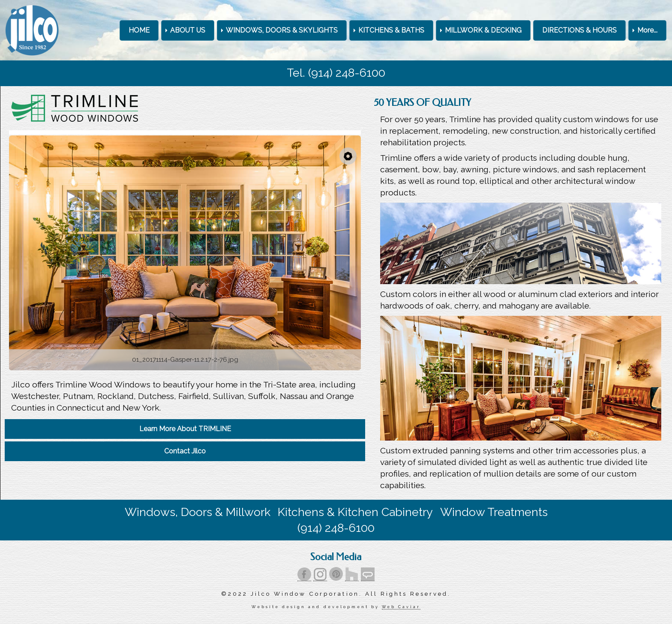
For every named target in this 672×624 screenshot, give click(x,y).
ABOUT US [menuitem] (188, 30)
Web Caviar (401, 607)
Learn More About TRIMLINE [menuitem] (185, 429)
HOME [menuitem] (139, 30)
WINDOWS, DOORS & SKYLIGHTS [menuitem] (282, 30)
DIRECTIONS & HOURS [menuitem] (579, 30)
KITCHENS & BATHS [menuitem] (391, 30)
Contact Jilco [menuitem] (185, 451)
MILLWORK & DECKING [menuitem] (483, 30)
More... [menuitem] (647, 30)
